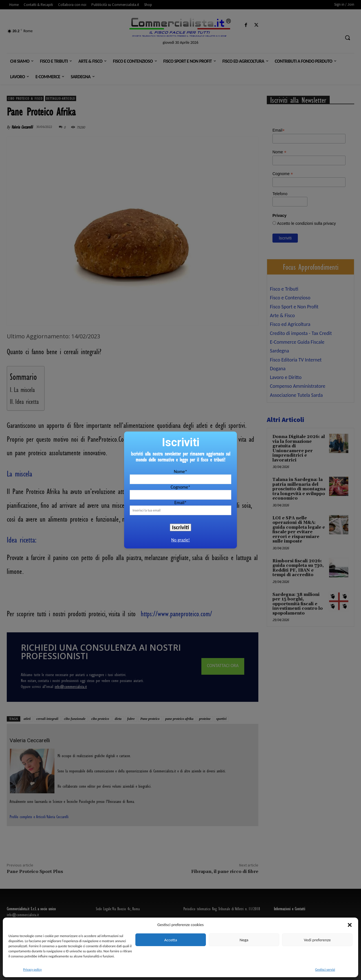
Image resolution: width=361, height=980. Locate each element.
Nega (244, 940)
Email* (180, 503)
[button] (350, 925)
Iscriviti (180, 527)
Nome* (180, 472)
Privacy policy (32, 970)
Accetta (170, 940)
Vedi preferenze (317, 940)
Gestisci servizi (325, 970)
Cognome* (180, 487)
